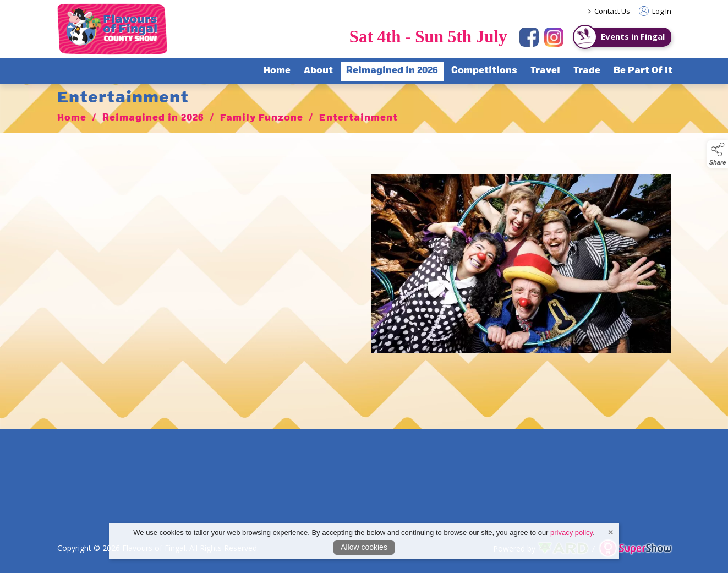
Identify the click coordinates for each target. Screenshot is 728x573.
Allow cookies (364, 547)
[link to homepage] (112, 29)
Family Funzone (262, 123)
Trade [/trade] (587, 71)
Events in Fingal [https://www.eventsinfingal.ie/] (633, 36)
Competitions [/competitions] (484, 71)
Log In (655, 11)
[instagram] (554, 37)
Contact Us (612, 11)
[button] (718, 154)
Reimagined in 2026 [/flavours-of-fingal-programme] (392, 71)
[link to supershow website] (635, 549)
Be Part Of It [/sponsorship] (643, 71)
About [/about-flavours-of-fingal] (318, 71)
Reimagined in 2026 (153, 123)
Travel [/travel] (545, 71)
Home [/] (277, 71)
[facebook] (529, 37)
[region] (364, 268)
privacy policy (571, 533)
